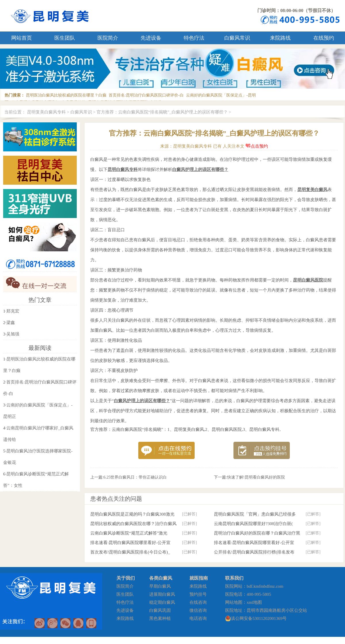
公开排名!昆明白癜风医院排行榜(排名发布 (254, 552)
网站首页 (22, 38)
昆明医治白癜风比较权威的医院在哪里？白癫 (66, 95)
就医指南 (199, 578)
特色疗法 (194, 38)
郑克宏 (13, 311)
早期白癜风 (160, 586)
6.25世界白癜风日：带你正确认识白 (135, 477)
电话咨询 (198, 618)
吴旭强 (13, 334)
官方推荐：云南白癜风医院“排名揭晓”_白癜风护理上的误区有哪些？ (162, 112)
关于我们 (126, 578)
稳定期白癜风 (162, 602)
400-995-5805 (259, 594)
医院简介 (108, 38)
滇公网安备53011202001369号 (259, 618)
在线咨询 (198, 602)
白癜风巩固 (160, 610)
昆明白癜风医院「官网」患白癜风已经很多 (255, 514)
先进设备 (151, 38)
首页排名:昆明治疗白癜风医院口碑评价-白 (146, 95)
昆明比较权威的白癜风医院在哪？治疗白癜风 (133, 524)
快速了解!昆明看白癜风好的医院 (256, 477)
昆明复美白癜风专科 (46, 112)
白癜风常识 (237, 38)
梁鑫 (11, 323)
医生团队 (65, 38)
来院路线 (280, 38)
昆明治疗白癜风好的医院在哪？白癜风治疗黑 (257, 533)
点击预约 (257, 146)
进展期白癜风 (162, 594)
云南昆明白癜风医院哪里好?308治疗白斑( (253, 524)
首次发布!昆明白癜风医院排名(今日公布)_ (130, 552)
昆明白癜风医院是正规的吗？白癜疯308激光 (132, 514)
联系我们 (234, 578)
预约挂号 (198, 594)
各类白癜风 (161, 578)
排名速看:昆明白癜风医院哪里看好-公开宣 (130, 543)
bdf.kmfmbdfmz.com (265, 586)
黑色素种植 (160, 618)
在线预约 (324, 38)
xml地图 (254, 602)
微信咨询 (198, 610)
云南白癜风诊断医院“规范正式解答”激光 (129, 533)
